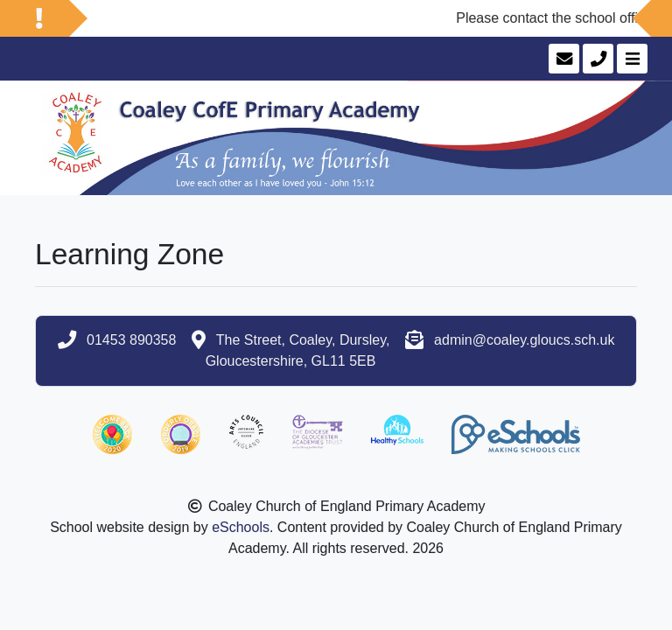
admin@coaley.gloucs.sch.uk (524, 340)
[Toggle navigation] (630, 59)
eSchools (241, 527)
